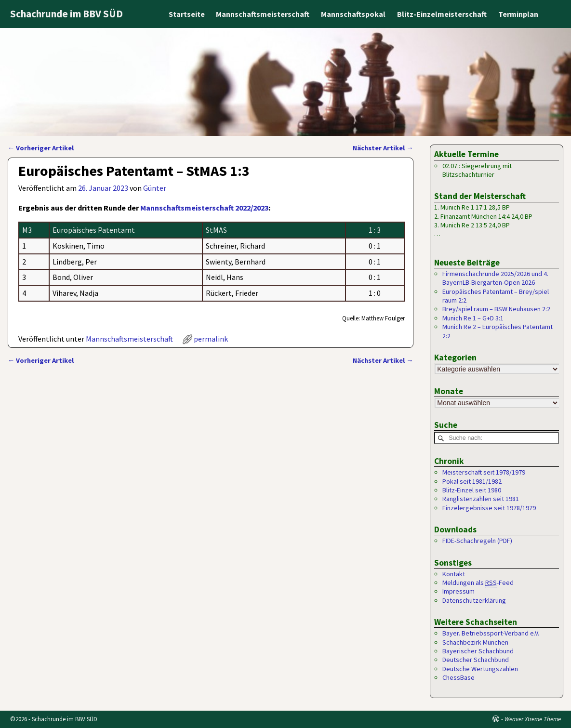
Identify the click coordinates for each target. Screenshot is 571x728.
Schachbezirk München (475, 642)
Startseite (186, 14)
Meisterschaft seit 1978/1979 (484, 472)
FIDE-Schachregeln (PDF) (477, 541)
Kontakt (454, 574)
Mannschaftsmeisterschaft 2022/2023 (204, 208)
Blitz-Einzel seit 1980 (472, 490)
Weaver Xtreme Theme (533, 719)
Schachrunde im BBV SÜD (66, 14)
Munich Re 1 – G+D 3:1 (473, 318)
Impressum (458, 591)
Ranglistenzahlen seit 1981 (481, 499)
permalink (211, 339)
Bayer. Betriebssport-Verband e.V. (491, 633)
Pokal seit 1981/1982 (472, 481)
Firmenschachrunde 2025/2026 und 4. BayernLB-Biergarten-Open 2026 (495, 278)
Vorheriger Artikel (41, 148)
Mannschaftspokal (353, 14)
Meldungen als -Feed (478, 583)
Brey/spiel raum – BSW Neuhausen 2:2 (496, 309)
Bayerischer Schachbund (478, 651)
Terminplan (518, 14)
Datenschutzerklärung (474, 600)
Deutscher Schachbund (476, 660)
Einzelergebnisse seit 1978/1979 (489, 508)
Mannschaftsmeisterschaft (263, 14)
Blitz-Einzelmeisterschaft (442, 14)
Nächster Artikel (383, 148)
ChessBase (458, 677)
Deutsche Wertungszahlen (480, 669)
